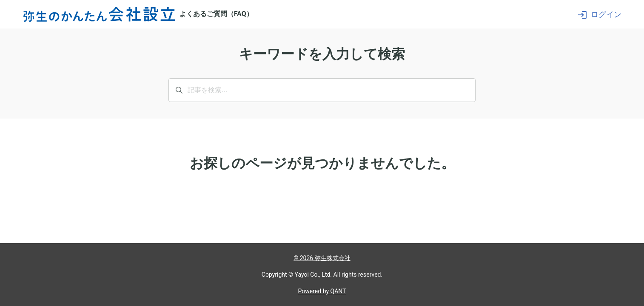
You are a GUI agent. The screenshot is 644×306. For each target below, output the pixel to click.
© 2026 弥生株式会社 (322, 258)
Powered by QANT (322, 291)
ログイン (599, 14)
